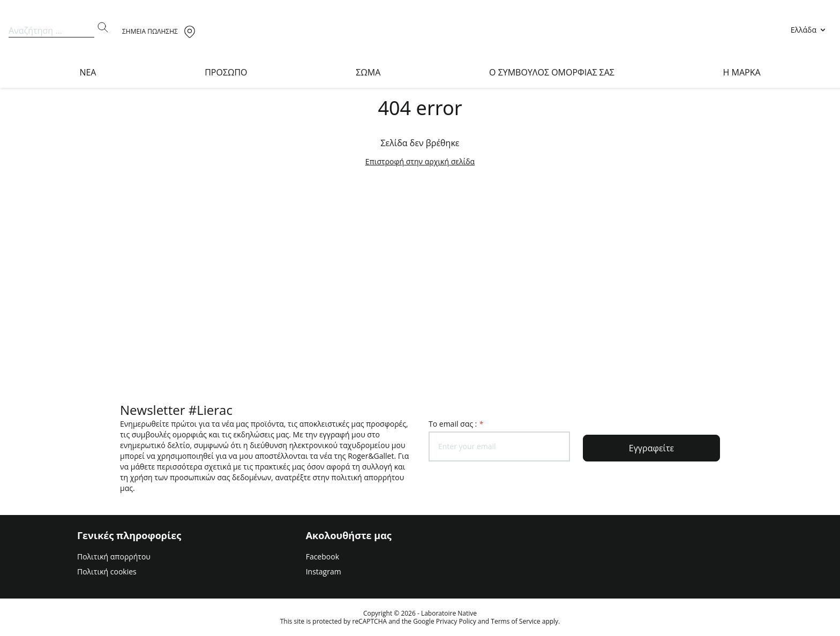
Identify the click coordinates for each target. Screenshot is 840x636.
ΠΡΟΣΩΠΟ (226, 72)
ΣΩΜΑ (368, 72)
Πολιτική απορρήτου (114, 556)
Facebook (322, 556)
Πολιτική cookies (107, 571)
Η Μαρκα (742, 72)
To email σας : (456, 424)
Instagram (324, 571)
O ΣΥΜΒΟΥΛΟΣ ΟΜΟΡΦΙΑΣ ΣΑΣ (552, 72)
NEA (88, 72)
